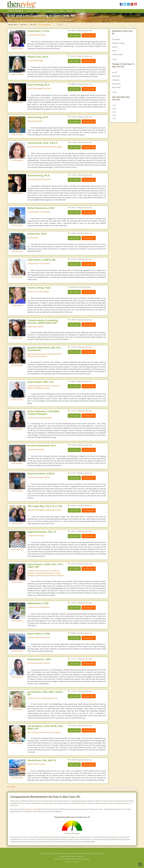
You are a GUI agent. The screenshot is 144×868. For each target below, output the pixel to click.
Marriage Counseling (118, 43)
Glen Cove (33, 25)
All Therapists (116, 39)
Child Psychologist (117, 54)
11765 (114, 119)
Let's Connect (74, 35)
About (70, 11)
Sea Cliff (114, 72)
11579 (114, 105)
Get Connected (34, 11)
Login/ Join (80, 11)
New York (23, 25)
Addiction (115, 47)
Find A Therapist (16, 11)
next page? (11, 787)
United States (13, 25)
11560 (114, 109)
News (62, 11)
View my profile (89, 35)
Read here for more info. (72, 862)
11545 (114, 112)
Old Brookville (116, 76)
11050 (114, 115)
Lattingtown (116, 80)
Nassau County (32, 809)
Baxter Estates (116, 87)
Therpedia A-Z (50, 11)
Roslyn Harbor (116, 84)
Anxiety (114, 51)
